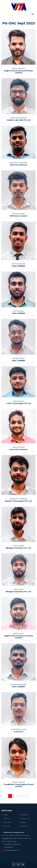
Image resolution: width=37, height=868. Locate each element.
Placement (25, 815)
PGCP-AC (7, 819)
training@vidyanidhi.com (12, 850)
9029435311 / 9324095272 (12, 844)
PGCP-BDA (8, 822)
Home (6, 815)
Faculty (23, 822)
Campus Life (25, 819)
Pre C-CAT (7, 826)
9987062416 (8, 847)
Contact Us (25, 826)
